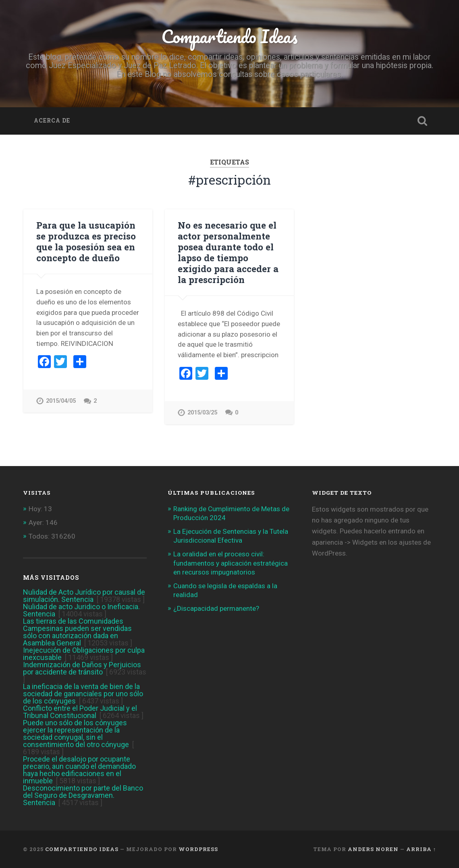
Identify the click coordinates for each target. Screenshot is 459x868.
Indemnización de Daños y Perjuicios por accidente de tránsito (82, 668)
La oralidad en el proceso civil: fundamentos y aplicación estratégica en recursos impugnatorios (231, 563)
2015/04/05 (61, 401)
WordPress (198, 849)
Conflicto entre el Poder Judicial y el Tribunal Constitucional (80, 712)
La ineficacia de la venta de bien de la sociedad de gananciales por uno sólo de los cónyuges (83, 694)
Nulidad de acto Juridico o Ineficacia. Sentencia (81, 610)
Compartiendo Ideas (229, 36)
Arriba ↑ (421, 849)
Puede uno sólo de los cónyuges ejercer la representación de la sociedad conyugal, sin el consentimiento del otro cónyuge (76, 734)
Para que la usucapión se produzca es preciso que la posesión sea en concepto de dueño (86, 241)
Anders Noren (373, 849)
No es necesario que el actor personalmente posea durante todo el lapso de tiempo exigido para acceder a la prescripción (228, 252)
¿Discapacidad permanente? (216, 608)
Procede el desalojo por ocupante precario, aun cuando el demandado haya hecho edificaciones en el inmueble (79, 770)
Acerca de (52, 121)
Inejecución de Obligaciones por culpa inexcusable (84, 654)
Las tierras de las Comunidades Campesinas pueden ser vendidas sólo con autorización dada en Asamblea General (77, 632)
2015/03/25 (202, 413)
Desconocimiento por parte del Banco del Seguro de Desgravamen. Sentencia (83, 795)
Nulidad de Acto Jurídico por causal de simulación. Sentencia (84, 596)
